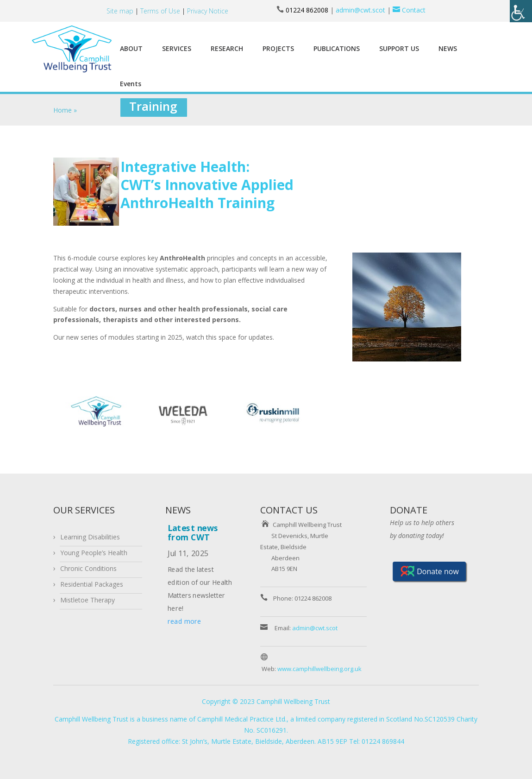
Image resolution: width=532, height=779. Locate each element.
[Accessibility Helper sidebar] (521, 11)
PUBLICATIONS (337, 48)
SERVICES (177, 48)
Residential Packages (92, 584)
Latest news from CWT (193, 532)
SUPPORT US (399, 48)
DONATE (409, 510)
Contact (408, 10)
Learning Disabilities (90, 537)
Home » (65, 110)
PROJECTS (278, 48)
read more (184, 621)
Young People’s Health (94, 553)
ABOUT (131, 48)
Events (131, 84)
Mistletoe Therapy (88, 600)
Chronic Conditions (88, 568)
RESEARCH (227, 48)
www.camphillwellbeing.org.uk (319, 669)
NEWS (448, 48)
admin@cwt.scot (360, 10)
